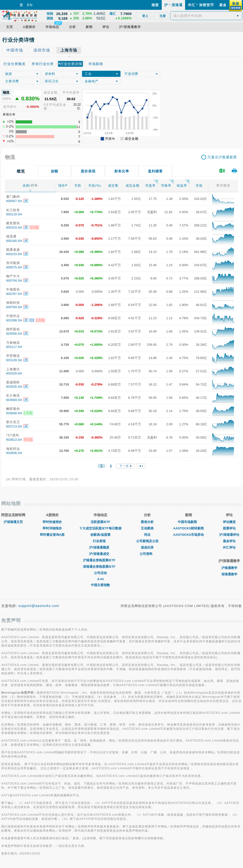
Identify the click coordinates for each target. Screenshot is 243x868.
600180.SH (14, 241)
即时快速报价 (52, 522)
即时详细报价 (52, 528)
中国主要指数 (100, 585)
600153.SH (14, 227)
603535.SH (14, 387)
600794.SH (14, 307)
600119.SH (14, 214)
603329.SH (14, 373)
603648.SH (14, 413)
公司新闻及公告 (147, 541)
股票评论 (229, 528)
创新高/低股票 (100, 535)
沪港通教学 (229, 568)
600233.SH (14, 254)
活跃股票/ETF (100, 522)
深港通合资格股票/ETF (100, 567)
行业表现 (100, 541)
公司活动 (100, 573)
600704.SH (14, 281)
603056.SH (14, 334)
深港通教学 (229, 574)
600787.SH (14, 294)
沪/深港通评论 (229, 535)
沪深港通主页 (13, 522)
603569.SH (14, 400)
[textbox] (206, 16)
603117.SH (14, 347)
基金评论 (229, 541)
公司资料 (147, 554)
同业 (147, 535)
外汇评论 (229, 547)
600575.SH (14, 267)
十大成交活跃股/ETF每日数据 (100, 528)
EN (30, 5)
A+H (100, 579)
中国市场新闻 (189, 522)
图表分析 (147, 522)
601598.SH (14, 320)
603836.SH (14, 453)
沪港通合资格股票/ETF (100, 560)
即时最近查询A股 (52, 535)
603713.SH (14, 426)
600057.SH (14, 201)
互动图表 (147, 528)
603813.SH (14, 440)
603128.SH (14, 360)
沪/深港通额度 (100, 547)
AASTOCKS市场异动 (189, 535)
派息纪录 (147, 547)
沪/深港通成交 (100, 554)
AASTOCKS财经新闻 (189, 528)
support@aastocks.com (39, 606)
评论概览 (229, 522)
